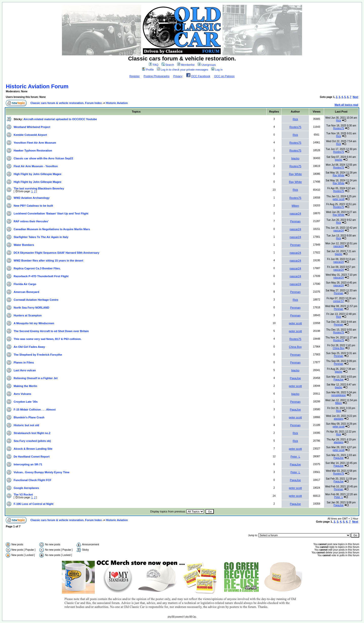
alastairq (338, 419)
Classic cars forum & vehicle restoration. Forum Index (66, 103)
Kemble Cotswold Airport (30, 135)
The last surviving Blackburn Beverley (39, 188)
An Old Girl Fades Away (29, 347)
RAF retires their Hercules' (31, 221)
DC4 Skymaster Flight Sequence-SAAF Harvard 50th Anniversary (56, 253)
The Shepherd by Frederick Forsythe (38, 355)
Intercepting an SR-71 (28, 464)
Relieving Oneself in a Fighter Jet (36, 378)
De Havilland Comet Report (32, 457)
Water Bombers (24, 245)
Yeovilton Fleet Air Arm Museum (35, 143)
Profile (148, 70)
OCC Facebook (201, 76)
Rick (295, 119)
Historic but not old (26, 425)
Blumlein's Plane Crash (29, 417)
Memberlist (186, 65)
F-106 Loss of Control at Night (33, 504)
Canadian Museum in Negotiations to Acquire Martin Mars (52, 229)
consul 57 (339, 301)
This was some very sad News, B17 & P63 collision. (48, 339)
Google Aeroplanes (26, 488)
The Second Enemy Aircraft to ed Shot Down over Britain (51, 331)
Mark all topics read (346, 105)
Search (168, 65)
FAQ (154, 65)
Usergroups (207, 65)
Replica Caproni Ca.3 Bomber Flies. (37, 268)
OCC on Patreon (224, 76)
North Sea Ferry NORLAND (31, 308)
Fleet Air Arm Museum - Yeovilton (36, 166)
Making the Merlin (25, 386)
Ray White (295, 174)
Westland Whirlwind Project (32, 127)
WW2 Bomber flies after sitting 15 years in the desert (48, 261)
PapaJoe (295, 378)
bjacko (295, 158)
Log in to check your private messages (183, 70)
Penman (295, 221)
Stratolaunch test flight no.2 (32, 433)
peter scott (339, 199)
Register (135, 76)
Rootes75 (295, 127)
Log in (217, 70)
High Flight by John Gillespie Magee (38, 174)
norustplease (339, 395)
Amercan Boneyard (26, 292)
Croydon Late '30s (26, 402)
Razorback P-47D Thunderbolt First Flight (41, 276)
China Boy (295, 347)
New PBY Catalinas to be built (33, 206)
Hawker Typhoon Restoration (33, 151)
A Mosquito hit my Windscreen (34, 323)
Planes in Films (24, 362)
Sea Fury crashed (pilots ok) (32, 441)
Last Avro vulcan (25, 370)
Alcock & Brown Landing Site (33, 449)
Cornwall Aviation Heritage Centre (36, 300)
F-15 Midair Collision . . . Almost (35, 410)
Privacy (178, 76)
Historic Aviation (117, 103)
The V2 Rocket (23, 495)
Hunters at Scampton (28, 315)
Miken (295, 206)
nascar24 (295, 213)
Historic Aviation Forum (37, 86)
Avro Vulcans (22, 394)
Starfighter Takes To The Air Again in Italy (41, 237)
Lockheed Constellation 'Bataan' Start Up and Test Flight (51, 213)
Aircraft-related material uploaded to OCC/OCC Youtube (60, 119)
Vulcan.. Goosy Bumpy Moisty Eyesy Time (42, 472)
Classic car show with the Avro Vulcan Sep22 (43, 158)
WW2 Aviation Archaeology (32, 198)
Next (355, 97)
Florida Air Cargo (25, 284)
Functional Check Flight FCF (32, 480)
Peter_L (295, 457)
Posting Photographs (156, 76)
